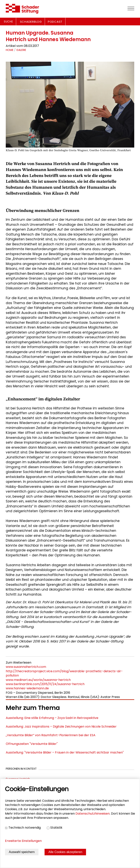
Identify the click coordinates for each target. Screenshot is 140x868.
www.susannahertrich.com (26, 667)
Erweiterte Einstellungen (23, 841)
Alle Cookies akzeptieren (65, 852)
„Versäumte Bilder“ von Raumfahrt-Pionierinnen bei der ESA (51, 735)
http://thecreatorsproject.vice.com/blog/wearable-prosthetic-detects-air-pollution (64, 673)
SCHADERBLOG (31, 22)
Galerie (21, 50)
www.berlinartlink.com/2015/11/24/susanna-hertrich (45, 684)
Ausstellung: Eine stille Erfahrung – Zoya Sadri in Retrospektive (52, 718)
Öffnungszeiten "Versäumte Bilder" (32, 744)
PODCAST (55, 22)
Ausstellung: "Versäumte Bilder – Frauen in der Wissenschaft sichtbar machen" (65, 752)
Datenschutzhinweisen (93, 814)
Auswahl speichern (22, 852)
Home (10, 50)
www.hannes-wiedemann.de (27, 688)
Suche (8, 22)
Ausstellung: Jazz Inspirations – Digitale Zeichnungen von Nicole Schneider (61, 727)
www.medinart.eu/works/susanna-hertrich (38, 680)
